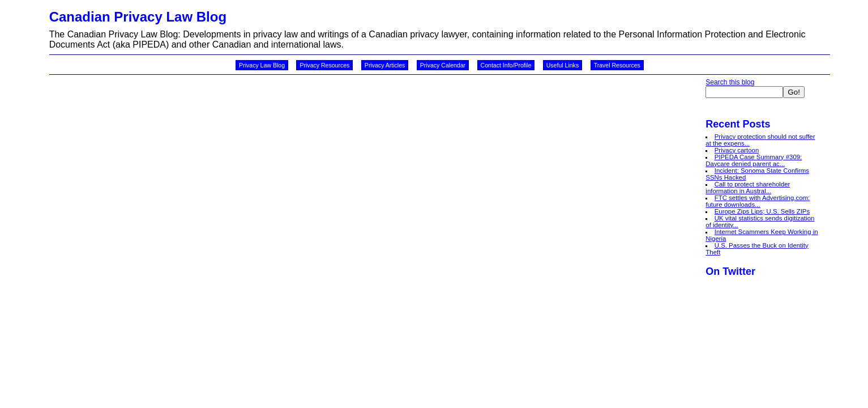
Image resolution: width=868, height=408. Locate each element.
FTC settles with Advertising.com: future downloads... (758, 201)
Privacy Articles (385, 65)
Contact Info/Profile (506, 65)
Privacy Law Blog (262, 65)
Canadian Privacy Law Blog (138, 17)
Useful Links (563, 65)
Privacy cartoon (737, 150)
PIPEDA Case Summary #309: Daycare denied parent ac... (754, 160)
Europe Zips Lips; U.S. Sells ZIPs (762, 211)
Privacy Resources (324, 65)
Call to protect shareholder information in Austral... (748, 188)
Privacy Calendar (443, 65)
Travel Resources (617, 65)
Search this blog (730, 82)
